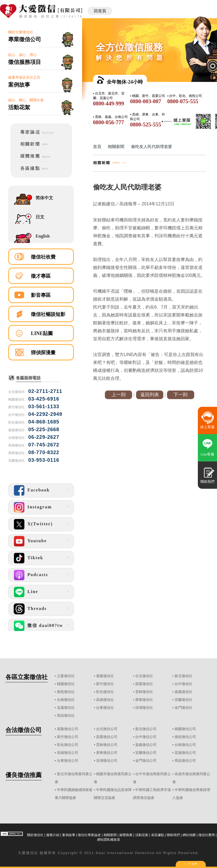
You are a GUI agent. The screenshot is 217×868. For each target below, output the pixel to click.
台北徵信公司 (107, 729)
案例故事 (69, 835)
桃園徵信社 (66, 684)
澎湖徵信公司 (107, 761)
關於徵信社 (35, 835)
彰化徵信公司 (68, 745)
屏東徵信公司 (107, 753)
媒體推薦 (126, 835)
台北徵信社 (144, 676)
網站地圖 (189, 835)
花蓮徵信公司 (185, 753)
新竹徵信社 (105, 684)
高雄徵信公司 (68, 753)
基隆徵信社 (105, 676)
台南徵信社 (66, 700)
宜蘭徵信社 (183, 700)
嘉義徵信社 (183, 692)
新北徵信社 (183, 676)
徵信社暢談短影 (48, 314)
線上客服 (207, 427)
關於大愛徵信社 (41, 36)
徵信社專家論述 (89, 835)
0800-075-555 (183, 101)
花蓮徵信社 (66, 708)
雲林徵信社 (144, 692)
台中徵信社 (183, 684)
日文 (40, 217)
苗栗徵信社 (144, 684)
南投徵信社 (66, 692)
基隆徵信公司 (68, 729)
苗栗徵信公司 (107, 737)
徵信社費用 (207, 835)
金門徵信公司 (146, 761)
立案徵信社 (66, 676)
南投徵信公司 (185, 737)
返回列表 (150, 395)
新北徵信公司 (146, 729)
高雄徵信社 (105, 700)
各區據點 (158, 835)
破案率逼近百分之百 (41, 82)
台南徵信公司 (185, 745)
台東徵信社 (105, 708)
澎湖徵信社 (144, 708)
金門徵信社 (183, 708)
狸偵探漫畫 (43, 352)
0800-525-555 (145, 125)
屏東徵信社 (144, 700)
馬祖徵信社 (66, 716)
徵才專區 (41, 276)
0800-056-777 (108, 122)
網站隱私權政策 (109, 840)
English (43, 236)
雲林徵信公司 (107, 745)
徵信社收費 (43, 257)
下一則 (180, 395)
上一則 (119, 395)
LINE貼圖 (42, 333)
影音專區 (41, 295)
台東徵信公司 (68, 761)
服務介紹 (53, 835)
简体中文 (44, 198)
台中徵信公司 (146, 737)
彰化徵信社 (105, 692)
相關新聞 (110, 835)
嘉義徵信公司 (146, 745)
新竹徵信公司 (68, 737)
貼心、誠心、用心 (41, 59)
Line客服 (207, 454)
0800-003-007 (145, 101)
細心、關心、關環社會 (41, 104)
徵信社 (32, 853)
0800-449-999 (108, 103)
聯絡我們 (173, 835)
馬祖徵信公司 (185, 761)
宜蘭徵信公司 (146, 753)
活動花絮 (142, 835)
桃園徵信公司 (185, 729)
